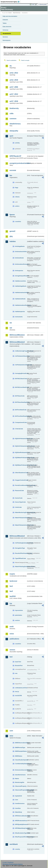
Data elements (7, 27)
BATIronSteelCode (21, 410)
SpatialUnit (19, 796)
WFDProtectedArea (21, 821)
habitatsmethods (20, 299)
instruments (19, 317)
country (18, 849)
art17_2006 (14, 87)
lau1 (11, 586)
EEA (11, 2)
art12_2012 (14, 73)
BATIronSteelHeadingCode (21, 416)
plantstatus (19, 615)
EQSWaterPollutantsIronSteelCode (21, 465)
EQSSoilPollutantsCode (21, 452)
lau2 (11, 591)
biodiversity (14, 108)
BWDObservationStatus (21, 743)
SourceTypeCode (20, 502)
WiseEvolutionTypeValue (21, 833)
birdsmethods (19, 258)
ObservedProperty (21, 786)
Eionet (10, 13)
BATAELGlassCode (21, 379)
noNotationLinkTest (21, 688)
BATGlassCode (20, 396)
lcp (11, 603)
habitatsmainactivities (21, 292)
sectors (17, 620)
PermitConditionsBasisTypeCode (21, 485)
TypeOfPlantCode (21, 558)
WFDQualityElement (21, 824)
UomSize (18, 808)
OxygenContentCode (21, 480)
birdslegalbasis (20, 246)
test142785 (18, 696)
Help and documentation (10, 16)
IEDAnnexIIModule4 (17, 536)
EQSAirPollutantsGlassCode (21, 439)
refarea (17, 197)
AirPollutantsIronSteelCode (21, 365)
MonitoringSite (20, 782)
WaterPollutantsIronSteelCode (21, 525)
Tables (5, 23)
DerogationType (20, 548)
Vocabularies (7, 33)
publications (14, 639)
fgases (12, 215)
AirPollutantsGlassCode (21, 356)
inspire (12, 574)
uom (11, 731)
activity (17, 143)
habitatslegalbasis (21, 286)
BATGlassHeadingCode (21, 402)
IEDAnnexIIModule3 (17, 342)
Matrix (17, 779)
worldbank (14, 844)
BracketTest (19, 666)
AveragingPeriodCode (21, 373)
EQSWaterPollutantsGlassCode (21, 458)
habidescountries (21, 281)
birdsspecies (19, 271)
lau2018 (13, 596)
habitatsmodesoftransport (21, 305)
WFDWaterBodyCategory (21, 828)
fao (11, 175)
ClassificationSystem (21, 760)
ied (11, 328)
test (11, 657)
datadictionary (15, 124)
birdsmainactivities (21, 252)
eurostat (13, 170)
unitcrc (17, 206)
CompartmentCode (21, 422)
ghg (11, 236)
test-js (17, 692)
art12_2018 (14, 80)
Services (5, 37)
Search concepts (25, 60)
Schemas (5, 30)
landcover (13, 581)
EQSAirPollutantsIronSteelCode (21, 446)
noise (12, 634)
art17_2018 (14, 101)
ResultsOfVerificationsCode (21, 553)
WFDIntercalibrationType (21, 816)
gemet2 (12, 231)
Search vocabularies (11, 60)
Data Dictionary (17, 13)
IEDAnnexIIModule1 (17, 335)
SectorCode (19, 498)
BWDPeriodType (20, 748)
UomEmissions (20, 803)
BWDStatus (19, 756)
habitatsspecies (20, 312)
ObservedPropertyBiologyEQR (21, 790)
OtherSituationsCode (21, 473)
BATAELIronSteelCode (21, 387)
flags (17, 188)
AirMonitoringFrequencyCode (21, 351)
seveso (12, 650)
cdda (11, 113)
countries (18, 222)
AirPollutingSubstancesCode (21, 543)
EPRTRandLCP (15, 156)
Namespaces (7, 40)
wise (11, 736)
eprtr (11, 136)
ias (11, 323)
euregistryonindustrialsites (18, 163)
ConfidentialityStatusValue (21, 764)
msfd (12, 627)
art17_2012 (14, 94)
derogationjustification (21, 276)
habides (13, 241)
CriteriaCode (19, 429)
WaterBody (19, 812)
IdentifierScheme (20, 775)
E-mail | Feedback (8, 862)
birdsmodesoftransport (21, 264)
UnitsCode (18, 507)
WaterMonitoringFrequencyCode (21, 512)
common (13, 119)
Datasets (5, 20)
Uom (17, 800)
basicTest (18, 662)
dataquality (14, 131)
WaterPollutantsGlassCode (21, 518)
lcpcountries (19, 610)
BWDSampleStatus (21, 751)
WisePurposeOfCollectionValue (21, 837)
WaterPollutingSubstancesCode (21, 567)
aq (11, 66)
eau (16, 673)
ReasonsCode (19, 491)
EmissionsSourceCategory (21, 770)
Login (33, 4)
